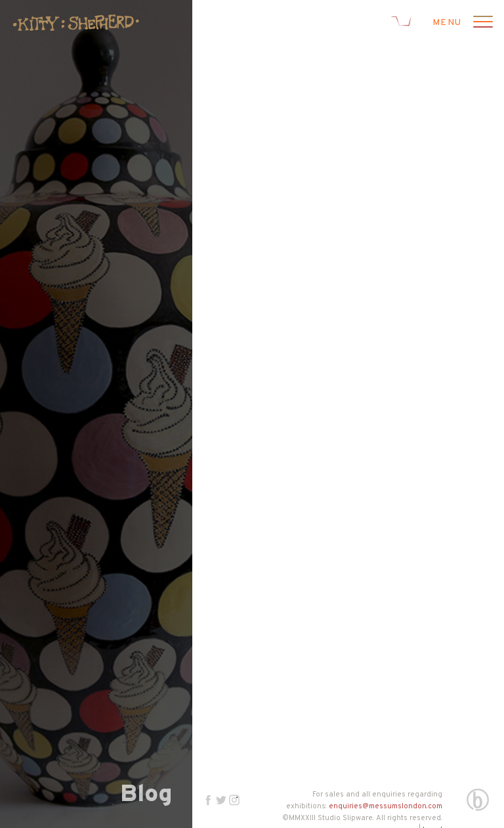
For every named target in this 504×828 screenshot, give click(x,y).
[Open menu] (481, 23)
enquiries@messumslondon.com (386, 806)
